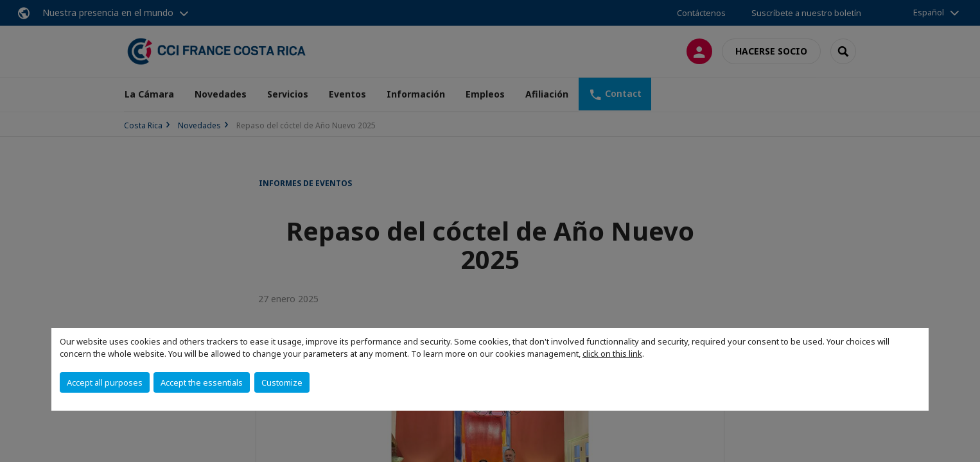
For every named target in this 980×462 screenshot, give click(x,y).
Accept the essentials (202, 382)
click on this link (612, 354)
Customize (282, 382)
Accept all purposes (105, 382)
